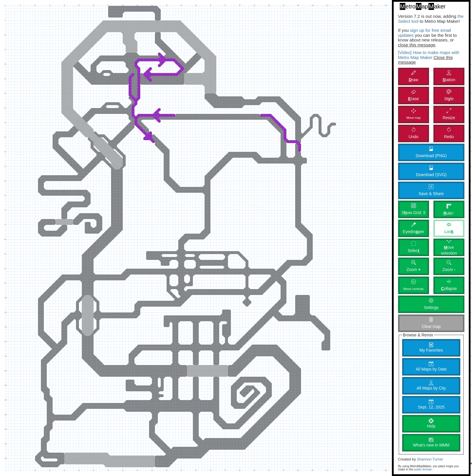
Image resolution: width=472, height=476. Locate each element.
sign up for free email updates (425, 33)
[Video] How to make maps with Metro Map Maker (429, 55)
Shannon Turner (430, 459)
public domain (423, 469)
